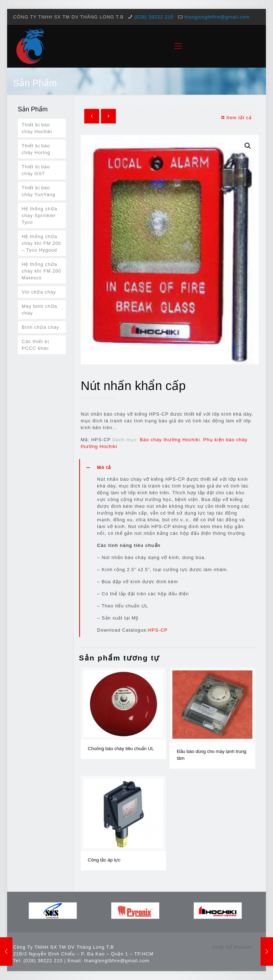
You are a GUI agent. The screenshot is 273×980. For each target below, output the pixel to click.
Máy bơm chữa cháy (39, 310)
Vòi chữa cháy (39, 292)
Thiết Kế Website (232, 947)
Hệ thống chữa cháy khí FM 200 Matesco (41, 271)
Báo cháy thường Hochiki (170, 440)
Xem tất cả (236, 118)
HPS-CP (158, 630)
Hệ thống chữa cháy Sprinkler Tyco (39, 215)
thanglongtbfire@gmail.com (217, 17)
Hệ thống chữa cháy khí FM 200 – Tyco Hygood (41, 243)
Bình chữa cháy (40, 327)
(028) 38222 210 (154, 17)
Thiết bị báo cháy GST (36, 170)
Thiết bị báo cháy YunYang (39, 191)
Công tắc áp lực (104, 860)
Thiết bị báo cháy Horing (36, 149)
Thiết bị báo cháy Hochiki (37, 128)
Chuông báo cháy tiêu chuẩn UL (121, 749)
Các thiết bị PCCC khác (35, 345)
